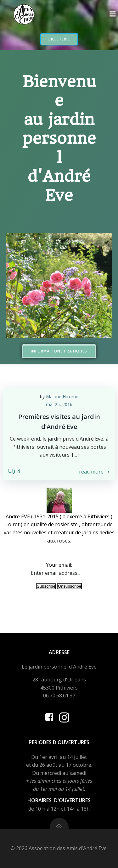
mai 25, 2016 (59, 404)
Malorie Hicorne (62, 397)
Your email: (59, 565)
